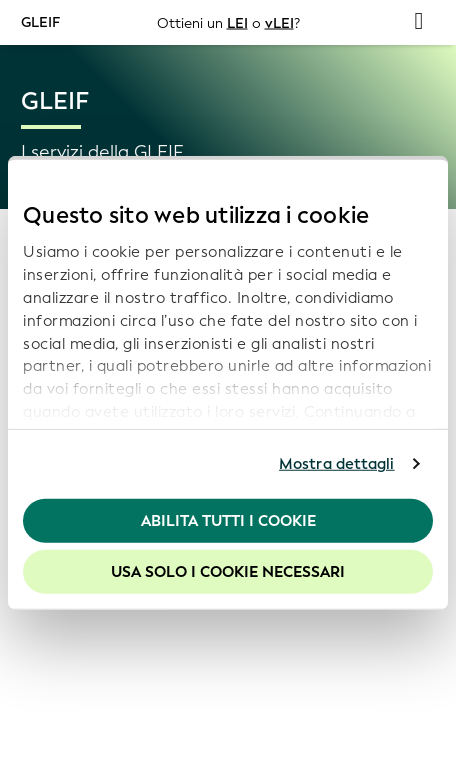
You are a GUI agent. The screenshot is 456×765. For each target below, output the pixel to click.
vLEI (279, 22)
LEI (237, 22)
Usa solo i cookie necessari (228, 572)
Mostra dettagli (337, 464)
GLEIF (40, 21)
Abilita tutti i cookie (228, 520)
